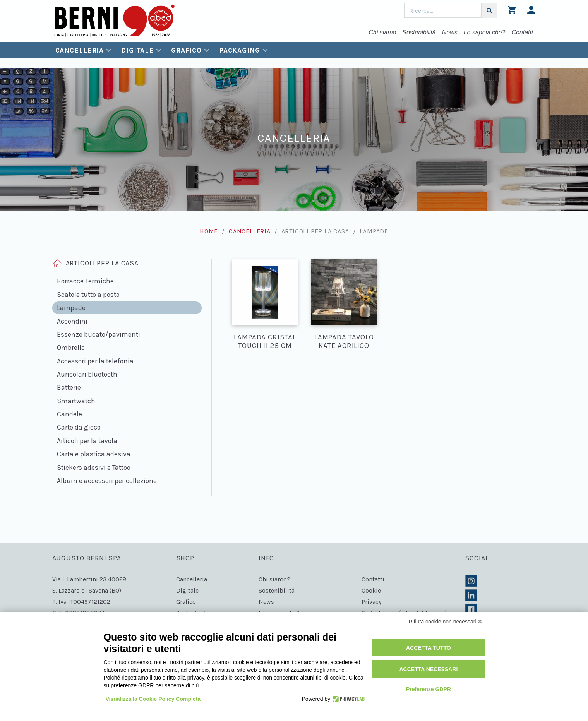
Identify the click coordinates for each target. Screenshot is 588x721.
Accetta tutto (429, 648)
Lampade (71, 308)
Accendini (72, 321)
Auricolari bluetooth (87, 374)
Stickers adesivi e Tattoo (94, 468)
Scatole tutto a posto (88, 295)
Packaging (240, 50)
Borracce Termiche (85, 281)
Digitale (137, 50)
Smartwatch (76, 401)
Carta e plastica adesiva (94, 454)
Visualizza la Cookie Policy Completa (153, 699)
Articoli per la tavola (87, 441)
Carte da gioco (79, 427)
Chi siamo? (274, 579)
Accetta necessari (428, 669)
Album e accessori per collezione (107, 481)
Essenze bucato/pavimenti (99, 334)
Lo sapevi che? (485, 32)
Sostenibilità (419, 32)
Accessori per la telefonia (95, 361)
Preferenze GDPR (429, 689)
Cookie (371, 590)
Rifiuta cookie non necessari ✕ (446, 622)
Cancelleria (80, 50)
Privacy (371, 602)
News (450, 32)
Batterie (69, 387)
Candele (69, 414)
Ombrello (71, 348)
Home (209, 231)
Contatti (522, 32)
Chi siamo (382, 32)
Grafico (186, 50)
